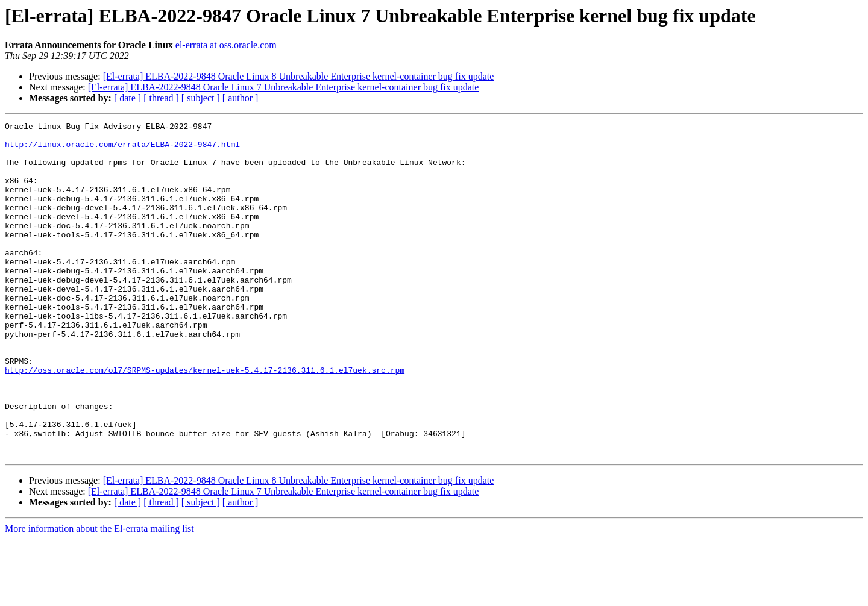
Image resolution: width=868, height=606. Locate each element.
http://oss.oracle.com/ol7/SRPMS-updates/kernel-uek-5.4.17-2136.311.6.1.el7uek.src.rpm (205, 420)
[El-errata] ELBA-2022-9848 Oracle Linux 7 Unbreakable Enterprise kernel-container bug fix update (284, 87)
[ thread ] (161, 98)
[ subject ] (201, 98)
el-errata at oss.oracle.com (226, 45)
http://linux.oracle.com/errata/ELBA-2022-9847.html (122, 149)
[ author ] (241, 98)
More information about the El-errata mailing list (99, 595)
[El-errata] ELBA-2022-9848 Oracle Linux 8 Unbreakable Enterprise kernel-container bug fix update (299, 76)
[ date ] (127, 98)
